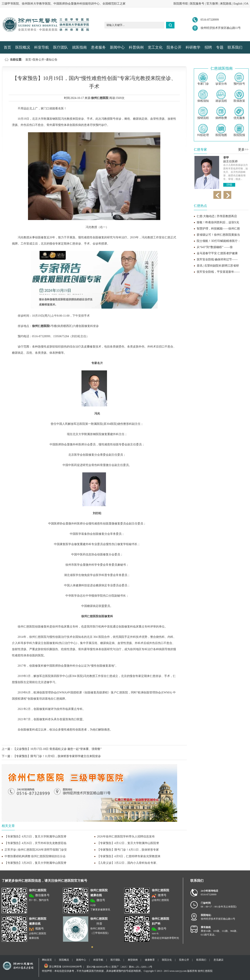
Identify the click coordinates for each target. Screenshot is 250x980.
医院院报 (239, 130)
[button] (92, 947)
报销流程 (203, 113)
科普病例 (136, 47)
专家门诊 (203, 79)
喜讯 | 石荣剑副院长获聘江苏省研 (218, 266)
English (238, 4)
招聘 (208, 47)
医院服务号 (197, 4)
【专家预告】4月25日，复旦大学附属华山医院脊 (35, 837)
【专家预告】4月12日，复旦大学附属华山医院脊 (128, 843)
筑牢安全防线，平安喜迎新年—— (218, 272)
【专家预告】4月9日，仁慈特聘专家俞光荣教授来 (129, 856)
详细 (229, 185)
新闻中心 (117, 47)
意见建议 (219, 960)
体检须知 (203, 96)
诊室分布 (221, 79)
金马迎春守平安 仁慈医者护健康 (217, 253)
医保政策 (239, 96)
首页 (7, 47)
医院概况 (23, 47)
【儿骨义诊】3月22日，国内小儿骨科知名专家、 (128, 863)
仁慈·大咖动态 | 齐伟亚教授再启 (217, 216)
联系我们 (235, 47)
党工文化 (155, 47)
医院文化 (167, 960)
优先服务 (239, 113)
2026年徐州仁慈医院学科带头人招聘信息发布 (126, 837)
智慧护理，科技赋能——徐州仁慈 (218, 229)
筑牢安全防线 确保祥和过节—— (217, 259)
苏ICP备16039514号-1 (98, 967)
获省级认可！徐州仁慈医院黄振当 (218, 235)
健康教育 (150, 960)
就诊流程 (221, 96)
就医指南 (79, 47)
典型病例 (133, 960)
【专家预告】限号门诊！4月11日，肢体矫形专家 (128, 850)
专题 (220, 47)
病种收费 (221, 113)
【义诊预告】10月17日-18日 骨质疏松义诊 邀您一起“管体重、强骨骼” (57, 749)
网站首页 (47, 960)
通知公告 (52, 60)
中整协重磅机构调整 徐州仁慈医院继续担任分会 (35, 856)
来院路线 (226, 4)
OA (246, 4)
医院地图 (221, 130)
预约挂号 (239, 79)
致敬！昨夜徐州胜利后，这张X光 (218, 222)
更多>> (243, 149)
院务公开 (174, 47)
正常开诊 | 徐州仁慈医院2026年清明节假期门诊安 (36, 850)
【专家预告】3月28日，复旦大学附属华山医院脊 (35, 863)
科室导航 (42, 47)
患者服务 (98, 47)
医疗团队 (60, 47)
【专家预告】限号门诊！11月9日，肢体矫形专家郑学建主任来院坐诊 (57, 756)
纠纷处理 (203, 130)
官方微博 (212, 4)
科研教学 (193, 47)
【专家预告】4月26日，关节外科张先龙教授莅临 (35, 843)
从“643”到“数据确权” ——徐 (215, 247)
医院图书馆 (181, 4)
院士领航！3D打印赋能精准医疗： (219, 241)
